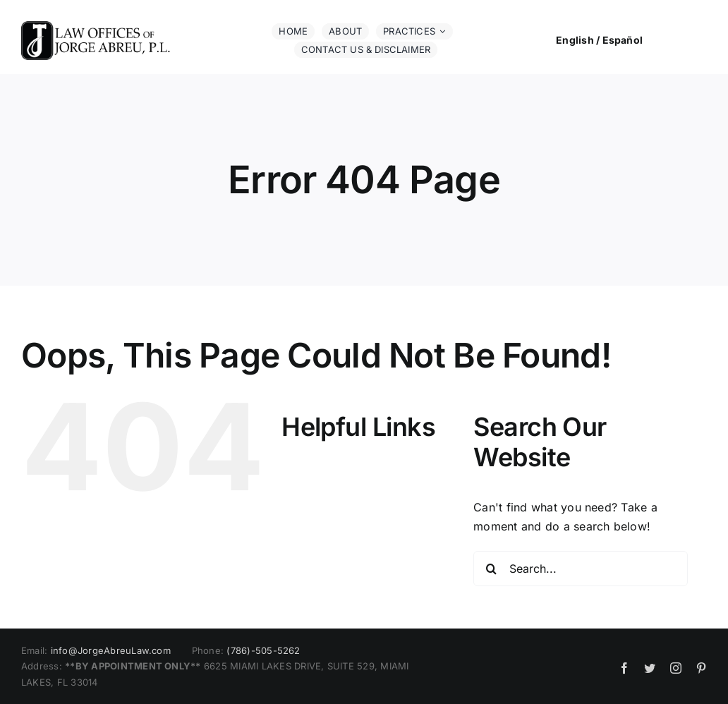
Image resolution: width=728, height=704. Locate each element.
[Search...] (581, 569)
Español (623, 40)
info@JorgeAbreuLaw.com (111, 650)
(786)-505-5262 (263, 650)
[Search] (491, 569)
